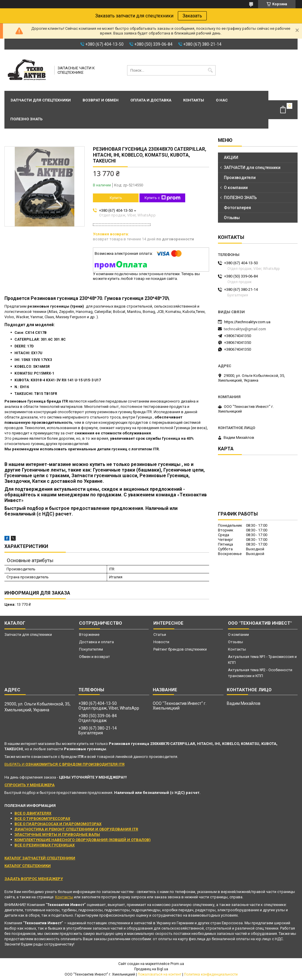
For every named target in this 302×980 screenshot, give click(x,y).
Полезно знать (26, 119)
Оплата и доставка (151, 100)
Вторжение (89, 635)
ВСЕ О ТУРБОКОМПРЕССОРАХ (42, 819)
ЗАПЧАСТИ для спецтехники (252, 168)
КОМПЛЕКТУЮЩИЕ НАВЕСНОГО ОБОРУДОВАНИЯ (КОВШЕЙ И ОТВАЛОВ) (83, 840)
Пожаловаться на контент (160, 974)
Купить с (163, 198)
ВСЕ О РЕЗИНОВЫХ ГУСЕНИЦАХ (45, 845)
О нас (222, 100)
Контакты (194, 100)
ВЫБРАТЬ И (64, 764)
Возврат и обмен (101, 100)
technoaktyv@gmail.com (245, 329)
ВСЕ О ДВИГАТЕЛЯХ (33, 813)
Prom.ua (177, 964)
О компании (236, 188)
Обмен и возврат (95, 657)
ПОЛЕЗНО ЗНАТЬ (240, 198)
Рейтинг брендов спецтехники (180, 649)
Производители (240, 178)
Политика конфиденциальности (211, 974)
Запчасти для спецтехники (41, 100)
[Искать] (210, 70)
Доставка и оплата (96, 642)
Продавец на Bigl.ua (151, 969)
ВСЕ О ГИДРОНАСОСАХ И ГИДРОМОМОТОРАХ (58, 824)
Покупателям (91, 649)
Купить (116, 198)
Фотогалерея (237, 208)
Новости (161, 642)
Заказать (192, 16)
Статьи (160, 635)
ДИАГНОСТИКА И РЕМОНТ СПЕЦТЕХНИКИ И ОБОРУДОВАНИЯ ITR (76, 829)
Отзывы (232, 218)
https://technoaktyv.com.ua (247, 322)
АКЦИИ (231, 157)
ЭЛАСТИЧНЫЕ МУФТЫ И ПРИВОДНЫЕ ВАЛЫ (57, 834)
